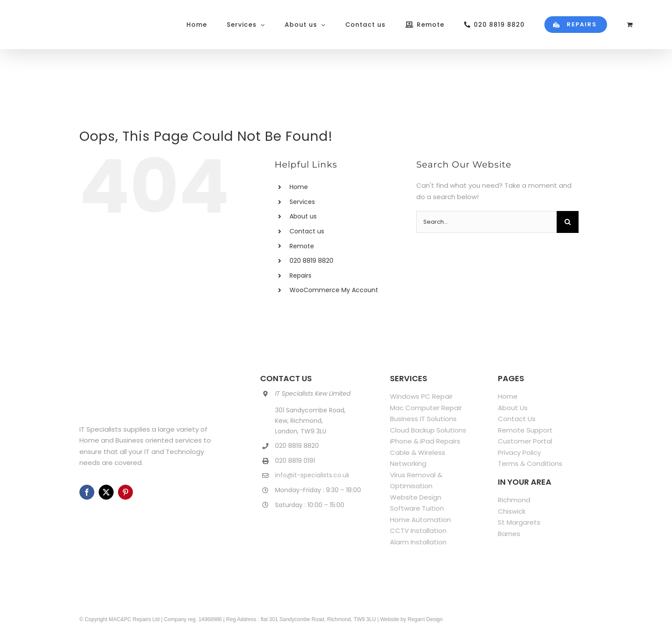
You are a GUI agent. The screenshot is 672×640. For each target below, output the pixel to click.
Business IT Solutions (423, 419)
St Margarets (519, 522)
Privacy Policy (519, 452)
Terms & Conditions (530, 463)
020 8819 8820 (311, 261)
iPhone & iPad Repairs (425, 441)
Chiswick (512, 511)
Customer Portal (525, 441)
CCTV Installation (418, 531)
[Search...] (486, 222)
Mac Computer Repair (426, 408)
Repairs (300, 275)
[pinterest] (125, 492)
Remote (302, 246)
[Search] (568, 222)
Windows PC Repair (421, 396)
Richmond (514, 500)
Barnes (509, 534)
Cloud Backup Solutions (428, 430)
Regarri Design (425, 619)
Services (302, 202)
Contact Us (517, 419)
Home (299, 187)
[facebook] (87, 492)
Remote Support (525, 430)
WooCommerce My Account (334, 290)
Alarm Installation (418, 542)
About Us (513, 408)
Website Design (416, 497)
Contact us (307, 231)
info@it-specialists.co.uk (312, 475)
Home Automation (420, 520)
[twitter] (106, 492)
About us (303, 216)
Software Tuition (417, 508)
